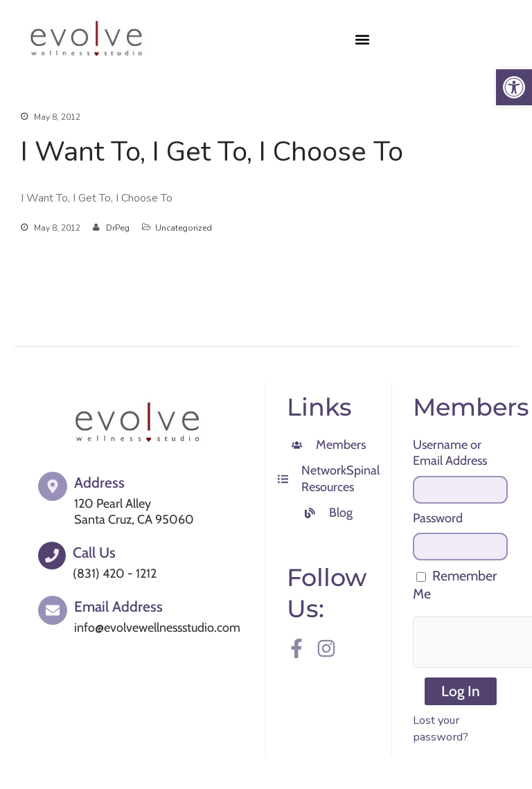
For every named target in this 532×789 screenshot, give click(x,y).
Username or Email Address (450, 453)
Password (438, 518)
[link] (514, 87)
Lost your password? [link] (441, 729)
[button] (363, 39)
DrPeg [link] (118, 228)
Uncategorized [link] (184, 228)
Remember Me (455, 585)
